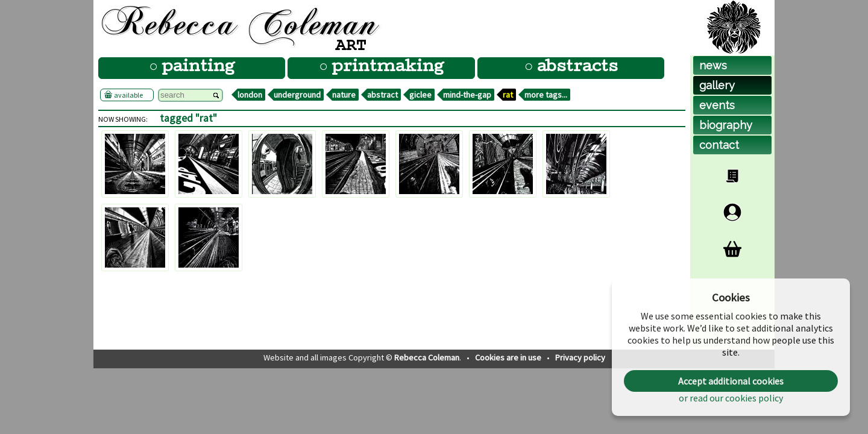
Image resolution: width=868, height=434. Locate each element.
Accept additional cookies (731, 381)
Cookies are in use (509, 357)
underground (297, 95)
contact (719, 145)
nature (344, 95)
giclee (420, 95)
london (250, 95)
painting (196, 68)
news (713, 65)
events (717, 105)
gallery (717, 85)
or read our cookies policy (731, 398)
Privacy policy (580, 357)
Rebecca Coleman (427, 357)
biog (726, 125)
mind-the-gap (467, 95)
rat (508, 95)
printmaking (386, 68)
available (127, 95)
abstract (382, 95)
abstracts (576, 68)
